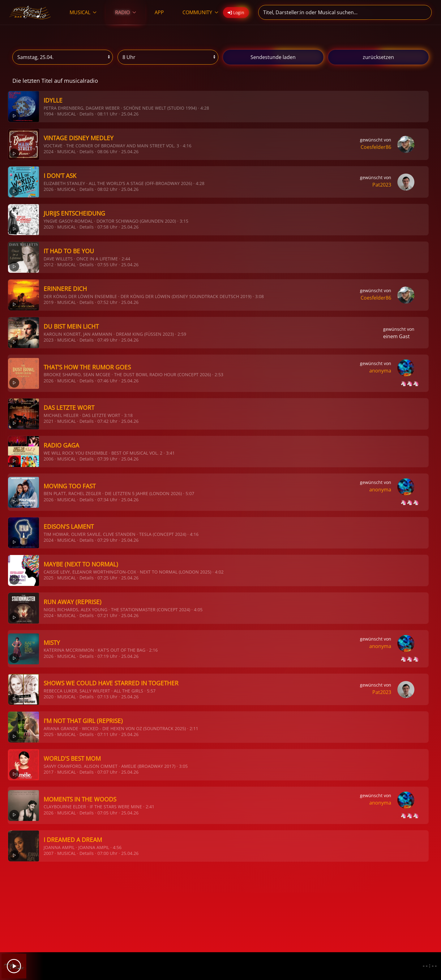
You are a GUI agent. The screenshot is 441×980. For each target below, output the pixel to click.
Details (87, 114)
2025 (49, 578)
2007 (49, 853)
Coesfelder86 (376, 147)
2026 (49, 189)
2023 (49, 340)
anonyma (380, 371)
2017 (49, 772)
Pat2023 (382, 185)
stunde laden (273, 57)
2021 (49, 421)
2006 (49, 459)
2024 (49, 151)
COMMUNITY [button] (200, 12)
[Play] (14, 966)
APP (159, 12)
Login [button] (236, 13)
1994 (49, 114)
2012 (49, 265)
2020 (49, 227)
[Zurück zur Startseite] (30, 12)
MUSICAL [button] (83, 12)
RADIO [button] (126, 12)
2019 (49, 302)
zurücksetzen (378, 57)
